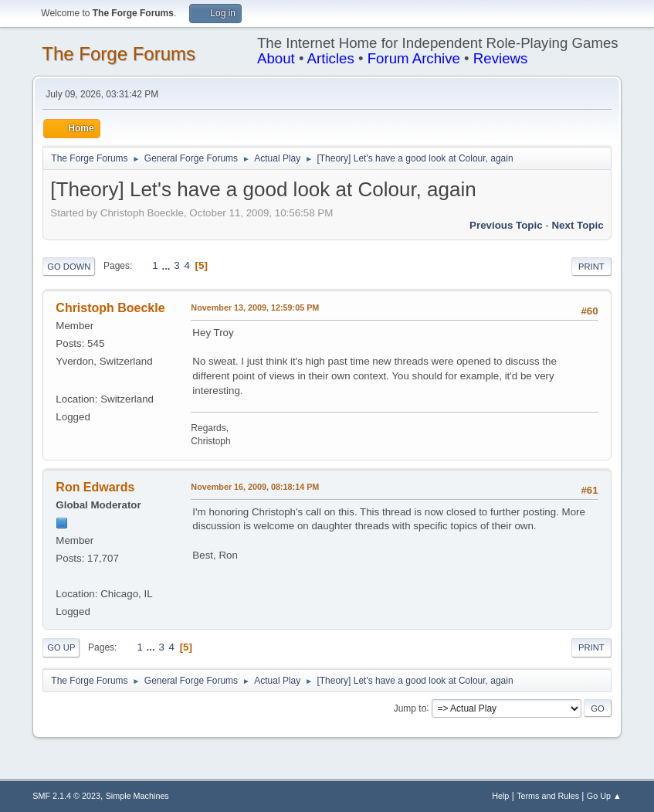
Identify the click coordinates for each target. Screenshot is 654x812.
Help (500, 796)
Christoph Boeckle (110, 308)
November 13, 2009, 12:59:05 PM (255, 307)
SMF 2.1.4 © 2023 (66, 796)
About (276, 58)
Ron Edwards (95, 487)
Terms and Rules (548, 796)
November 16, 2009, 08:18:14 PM (255, 487)
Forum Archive (414, 58)
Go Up (61, 647)
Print (591, 267)
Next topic (577, 225)
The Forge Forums (119, 54)
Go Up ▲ (604, 796)
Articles (331, 58)
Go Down (69, 267)
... (167, 265)
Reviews (501, 58)
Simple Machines (137, 796)
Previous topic (506, 225)
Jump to (410, 708)
